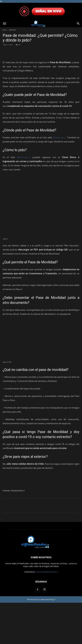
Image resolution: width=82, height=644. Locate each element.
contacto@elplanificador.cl (47, 613)
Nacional (12, 30)
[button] (4, 24)
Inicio (5, 30)
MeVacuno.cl (59, 179)
